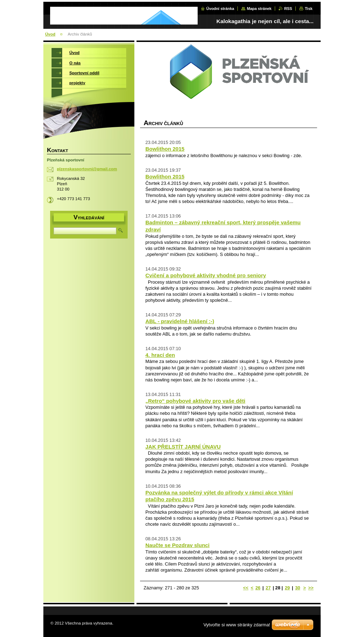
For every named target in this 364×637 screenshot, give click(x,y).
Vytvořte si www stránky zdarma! (237, 625)
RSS (288, 9)
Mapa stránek (259, 9)
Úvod (50, 34)
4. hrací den (160, 355)
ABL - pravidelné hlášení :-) (180, 321)
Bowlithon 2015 (165, 149)
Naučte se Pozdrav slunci (178, 545)
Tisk (309, 9)
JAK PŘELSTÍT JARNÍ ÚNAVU (183, 447)
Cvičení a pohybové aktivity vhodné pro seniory (206, 275)
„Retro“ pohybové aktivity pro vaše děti (195, 401)
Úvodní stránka (220, 9)
